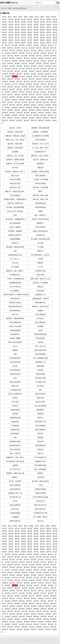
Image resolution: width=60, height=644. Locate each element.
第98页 (42, 43)
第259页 (41, 97)
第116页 (5, 50)
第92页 (5, 43)
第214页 (48, 82)
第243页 (36, 92)
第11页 (5, 19)
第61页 (36, 32)
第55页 (55, 30)
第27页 (49, 22)
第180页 (25, 71)
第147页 (8, 61)
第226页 (25, 87)
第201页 (10, 79)
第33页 (30, 25)
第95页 (24, 43)
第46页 (55, 27)
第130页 (51, 53)
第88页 (36, 40)
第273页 (32, 102)
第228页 (39, 87)
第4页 (20, 17)
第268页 (51, 100)
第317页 (17, 118)
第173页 (29, 69)
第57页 (11, 32)
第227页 (32, 87)
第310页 (22, 115)
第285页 (8, 107)
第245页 (51, 92)
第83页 (5, 40)
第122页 (48, 50)
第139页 (5, 58)
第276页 (53, 102)
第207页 (53, 79)
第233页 (19, 89)
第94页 (17, 43)
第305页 (41, 113)
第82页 (55, 38)
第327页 (34, 120)
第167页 (41, 66)
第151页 (36, 61)
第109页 (10, 48)
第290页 (43, 107)
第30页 (11, 25)
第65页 (5, 35)
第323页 (5, 120)
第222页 (51, 84)
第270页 (10, 102)
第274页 (39, 102)
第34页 (36, 25)
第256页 (19, 97)
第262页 (8, 100)
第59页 (24, 32)
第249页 (25, 95)
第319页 (32, 118)
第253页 (53, 95)
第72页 (49, 35)
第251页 (39, 95)
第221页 (43, 84)
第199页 (51, 76)
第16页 (36, 19)
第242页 (29, 92)
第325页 (19, 120)
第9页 (48, 17)
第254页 (5, 97)
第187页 (19, 74)
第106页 (43, 45)
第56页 (5, 32)
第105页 (36, 45)
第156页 (17, 63)
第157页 (25, 63)
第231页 (5, 89)
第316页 (10, 118)
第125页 (15, 53)
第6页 (31, 17)
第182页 (39, 71)
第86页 (24, 40)
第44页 (42, 27)
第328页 (41, 120)
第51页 (30, 30)
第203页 (25, 79)
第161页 (53, 63)
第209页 (12, 82)
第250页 (32, 95)
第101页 (8, 45)
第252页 (46, 95)
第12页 (11, 19)
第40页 (17, 27)
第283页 (48, 105)
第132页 (10, 56)
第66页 (11, 35)
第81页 (49, 38)
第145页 (48, 58)
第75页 (11, 38)
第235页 (34, 89)
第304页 (34, 113)
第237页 (48, 89)
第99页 (49, 43)
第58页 (17, 32)
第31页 (17, 25)
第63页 (49, 32)
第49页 (17, 30)
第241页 (22, 92)
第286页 (15, 107)
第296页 (32, 110)
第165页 (27, 66)
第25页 (36, 22)
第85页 (17, 40)
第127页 (29, 53)
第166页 (34, 66)
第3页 (15, 17)
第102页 (15, 45)
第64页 (55, 32)
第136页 (39, 56)
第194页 (15, 76)
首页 (10, 8)
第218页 (22, 84)
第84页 (11, 40)
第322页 (53, 118)
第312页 (36, 115)
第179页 (17, 71)
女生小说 (16, 8)
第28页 (55, 22)
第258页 (34, 97)
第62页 (42, 32)
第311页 (29, 115)
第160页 (46, 63)
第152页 (43, 61)
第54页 (49, 30)
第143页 (34, 58)
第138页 (53, 56)
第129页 (43, 53)
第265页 (29, 100)
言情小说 (23, 8)
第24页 (30, 22)
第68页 (24, 35)
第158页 (32, 63)
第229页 (46, 87)
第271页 (17, 102)
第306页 (48, 113)
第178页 (10, 71)
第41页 (24, 27)
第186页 (12, 74)
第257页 (27, 97)
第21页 (11, 22)
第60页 (30, 32)
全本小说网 (5, 3)
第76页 (17, 38)
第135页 (32, 56)
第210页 (19, 82)
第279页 (19, 105)
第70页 (36, 35)
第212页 (34, 82)
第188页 (27, 74)
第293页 (10, 110)
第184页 (53, 71)
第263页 (15, 100)
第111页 (25, 48)
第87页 (30, 40)
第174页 (36, 69)
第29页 (5, 25)
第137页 (46, 56)
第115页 (53, 48)
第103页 (22, 45)
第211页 (27, 82)
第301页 (12, 113)
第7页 (37, 17)
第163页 (12, 66)
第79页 (36, 38)
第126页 (22, 53)
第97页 (36, 43)
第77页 (24, 38)
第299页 (53, 110)
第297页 (39, 110)
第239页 (8, 92)
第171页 (15, 69)
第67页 (17, 35)
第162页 (5, 66)
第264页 (22, 100)
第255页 (12, 97)
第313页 (43, 115)
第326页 (27, 120)
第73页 (55, 35)
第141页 (19, 58)
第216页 (8, 84)
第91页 (55, 40)
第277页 (5, 105)
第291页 (51, 107)
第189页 (34, 74)
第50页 (24, 30)
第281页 (34, 105)
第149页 (22, 61)
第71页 (42, 35)
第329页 (48, 120)
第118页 (19, 50)
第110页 (17, 48)
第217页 (15, 84)
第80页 (42, 38)
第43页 (36, 27)
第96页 (30, 43)
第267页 (43, 100)
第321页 (46, 118)
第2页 (10, 17)
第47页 (5, 30)
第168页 (48, 66)
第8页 (42, 17)
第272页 (25, 102)
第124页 (8, 53)
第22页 (17, 22)
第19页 (55, 19)
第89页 (42, 40)
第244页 (43, 92)
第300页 (5, 113)
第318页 (25, 118)
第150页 (29, 61)
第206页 (46, 79)
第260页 (48, 97)
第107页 (51, 45)
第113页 (39, 48)
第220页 (36, 84)
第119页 (27, 50)
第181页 (32, 71)
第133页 (17, 56)
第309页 (15, 115)
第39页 (11, 27)
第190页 (41, 74)
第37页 (55, 25)
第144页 (41, 58)
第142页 (27, 58)
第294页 (17, 110)
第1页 (4, 17)
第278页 (12, 105)
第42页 (30, 27)
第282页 (41, 105)
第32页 (24, 25)
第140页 (12, 58)
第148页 (15, 61)
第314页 (51, 115)
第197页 (36, 76)
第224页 (10, 87)
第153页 (51, 61)
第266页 (36, 100)
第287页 (22, 107)
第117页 (12, 50)
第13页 (17, 19)
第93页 (11, 43)
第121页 (41, 50)
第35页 (42, 25)
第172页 (22, 69)
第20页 (5, 22)
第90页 (49, 40)
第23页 (24, 22)
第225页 (17, 87)
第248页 (17, 95)
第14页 (24, 19)
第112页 (32, 48)
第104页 (29, 45)
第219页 (29, 84)
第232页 (12, 89)
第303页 (27, 113)
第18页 (49, 19)
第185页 (5, 74)
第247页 (10, 95)
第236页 (41, 89)
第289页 (36, 107)
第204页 (32, 79)
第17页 (42, 19)
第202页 (17, 79)
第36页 (49, 25)
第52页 (36, 30)
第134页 (25, 56)
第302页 (19, 113)
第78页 (30, 38)
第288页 (29, 107)
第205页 (39, 79)
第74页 (5, 38)
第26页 (42, 22)
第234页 (27, 89)
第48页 (11, 30)
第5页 (26, 17)
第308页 (8, 115)
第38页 (5, 27)
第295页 (25, 110)
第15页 (30, 19)
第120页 (34, 50)
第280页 (27, 105)
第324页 (12, 120)
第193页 (8, 76)
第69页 (30, 35)
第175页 (43, 69)
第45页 (49, 27)
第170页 (8, 69)
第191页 (48, 74)
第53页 (42, 30)
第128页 (36, 53)
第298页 (46, 110)
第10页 (54, 17)
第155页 (10, 63)
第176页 (51, 69)
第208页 (5, 82)
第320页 (39, 118)
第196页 (29, 76)
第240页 (15, 92)
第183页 (46, 71)
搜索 (58, 3)
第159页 (39, 63)
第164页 (19, 66)
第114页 (46, 48)
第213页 (41, 82)
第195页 (22, 76)
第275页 (46, 102)
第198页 (44, 76)
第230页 (53, 87)
